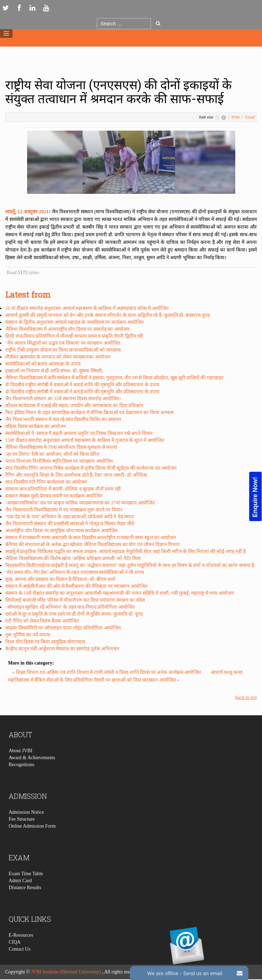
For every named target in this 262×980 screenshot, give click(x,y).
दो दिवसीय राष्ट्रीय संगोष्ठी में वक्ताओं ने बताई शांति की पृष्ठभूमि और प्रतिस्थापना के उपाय (82, 385)
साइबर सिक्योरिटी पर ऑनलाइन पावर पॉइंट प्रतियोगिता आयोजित (63, 628)
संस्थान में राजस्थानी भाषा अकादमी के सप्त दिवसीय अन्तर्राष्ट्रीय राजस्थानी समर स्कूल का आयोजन (91, 538)
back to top (246, 697)
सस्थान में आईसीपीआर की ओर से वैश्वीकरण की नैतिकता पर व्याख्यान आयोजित (76, 586)
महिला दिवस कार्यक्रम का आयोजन (36, 426)
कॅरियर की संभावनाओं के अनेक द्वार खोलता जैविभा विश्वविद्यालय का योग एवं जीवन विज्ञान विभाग (92, 545)
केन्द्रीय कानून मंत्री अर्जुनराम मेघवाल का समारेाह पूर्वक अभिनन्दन (62, 649)
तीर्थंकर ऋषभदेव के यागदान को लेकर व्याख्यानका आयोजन (58, 357)
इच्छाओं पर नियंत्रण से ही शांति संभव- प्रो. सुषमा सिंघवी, (54, 371)
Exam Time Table (26, 886)
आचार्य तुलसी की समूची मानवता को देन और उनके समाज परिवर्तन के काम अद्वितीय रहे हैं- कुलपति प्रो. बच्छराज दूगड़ (107, 315)
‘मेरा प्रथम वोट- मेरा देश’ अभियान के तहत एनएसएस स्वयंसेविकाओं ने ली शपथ (75, 572)
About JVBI (20, 763)
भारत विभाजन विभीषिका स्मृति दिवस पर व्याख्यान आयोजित (59, 461)
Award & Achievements (32, 770)
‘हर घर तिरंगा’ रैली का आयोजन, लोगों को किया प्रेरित (52, 454)
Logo (131, 52)
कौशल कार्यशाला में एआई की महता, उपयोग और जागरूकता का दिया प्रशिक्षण (74, 406)
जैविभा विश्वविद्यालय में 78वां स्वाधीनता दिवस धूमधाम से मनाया (61, 447)
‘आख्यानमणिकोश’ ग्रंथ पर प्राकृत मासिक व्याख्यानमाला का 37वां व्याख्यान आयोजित (80, 503)
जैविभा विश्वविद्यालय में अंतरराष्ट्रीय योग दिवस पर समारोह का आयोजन (67, 329)
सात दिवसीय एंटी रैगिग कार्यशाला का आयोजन (46, 482)
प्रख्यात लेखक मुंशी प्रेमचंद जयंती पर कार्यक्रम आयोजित (54, 496)
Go (158, 23)
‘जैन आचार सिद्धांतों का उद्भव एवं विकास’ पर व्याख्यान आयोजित (63, 343)
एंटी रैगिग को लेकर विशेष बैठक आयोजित (42, 621)
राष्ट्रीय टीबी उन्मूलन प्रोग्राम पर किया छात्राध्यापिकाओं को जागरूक (63, 350)
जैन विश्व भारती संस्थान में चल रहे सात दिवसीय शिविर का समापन (63, 419)
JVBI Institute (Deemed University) (66, 972)
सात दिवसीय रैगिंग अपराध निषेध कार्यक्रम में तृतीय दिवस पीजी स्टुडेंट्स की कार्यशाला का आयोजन (91, 468)
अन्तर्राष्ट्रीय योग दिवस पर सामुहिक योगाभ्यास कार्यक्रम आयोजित (61, 531)
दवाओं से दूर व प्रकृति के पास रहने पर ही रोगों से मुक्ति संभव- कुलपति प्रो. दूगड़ (74, 614)
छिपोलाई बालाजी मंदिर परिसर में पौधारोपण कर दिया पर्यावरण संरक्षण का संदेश (75, 600)
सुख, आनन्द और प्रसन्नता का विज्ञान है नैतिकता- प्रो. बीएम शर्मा (60, 579)
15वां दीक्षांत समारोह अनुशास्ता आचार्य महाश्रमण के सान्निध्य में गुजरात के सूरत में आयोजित (85, 440)
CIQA (15, 954)
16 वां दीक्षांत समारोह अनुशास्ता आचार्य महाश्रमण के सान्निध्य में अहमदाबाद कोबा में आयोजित (87, 308)
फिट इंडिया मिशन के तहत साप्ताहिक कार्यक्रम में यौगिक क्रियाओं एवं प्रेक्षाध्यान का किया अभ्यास (89, 413)
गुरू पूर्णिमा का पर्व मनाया (28, 635)
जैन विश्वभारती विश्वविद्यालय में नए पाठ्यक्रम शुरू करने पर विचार (64, 510)
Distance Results (25, 900)
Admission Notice (26, 825)
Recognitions (22, 777)
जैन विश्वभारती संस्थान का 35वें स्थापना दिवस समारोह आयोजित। (63, 399)
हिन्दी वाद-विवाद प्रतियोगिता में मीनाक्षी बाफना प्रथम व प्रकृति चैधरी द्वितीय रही (74, 336)
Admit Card (20, 893)
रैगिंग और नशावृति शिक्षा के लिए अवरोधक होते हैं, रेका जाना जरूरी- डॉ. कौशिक (76, 475)
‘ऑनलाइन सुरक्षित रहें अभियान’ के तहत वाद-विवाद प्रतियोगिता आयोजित (70, 607)
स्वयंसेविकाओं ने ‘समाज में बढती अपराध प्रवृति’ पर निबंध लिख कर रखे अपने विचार (79, 433)
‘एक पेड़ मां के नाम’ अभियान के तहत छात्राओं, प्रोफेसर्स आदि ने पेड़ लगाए (70, 517)
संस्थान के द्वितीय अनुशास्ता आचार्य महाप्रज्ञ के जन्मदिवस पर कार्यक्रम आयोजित (74, 322)
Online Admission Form (32, 838)
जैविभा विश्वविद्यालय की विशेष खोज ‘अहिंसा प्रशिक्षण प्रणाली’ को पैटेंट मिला (73, 558)
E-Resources (21, 948)
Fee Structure (22, 831)
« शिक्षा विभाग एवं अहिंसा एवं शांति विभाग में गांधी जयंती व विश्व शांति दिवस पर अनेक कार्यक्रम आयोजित (107, 672)
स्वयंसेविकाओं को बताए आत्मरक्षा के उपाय (43, 364)
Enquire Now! (255, 497)
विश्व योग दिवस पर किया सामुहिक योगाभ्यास (45, 642)
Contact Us (20, 961)
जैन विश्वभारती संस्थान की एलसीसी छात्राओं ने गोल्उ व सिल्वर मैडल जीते (70, 524)
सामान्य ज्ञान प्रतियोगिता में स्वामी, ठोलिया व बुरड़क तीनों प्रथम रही (63, 489)
